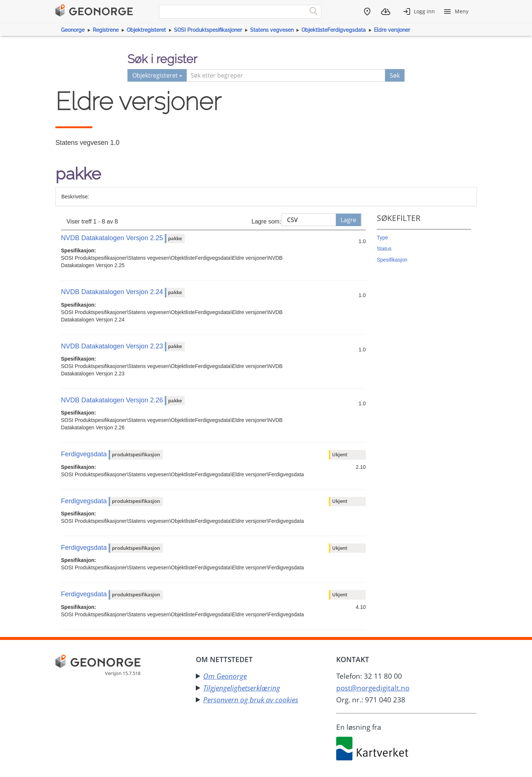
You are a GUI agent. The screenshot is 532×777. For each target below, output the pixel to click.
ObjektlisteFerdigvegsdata (334, 30)
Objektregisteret (146, 30)
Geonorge (73, 30)
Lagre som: (266, 221)
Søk (395, 75)
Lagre (348, 220)
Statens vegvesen (272, 30)
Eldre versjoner (392, 30)
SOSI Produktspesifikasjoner (208, 30)
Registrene (106, 30)
